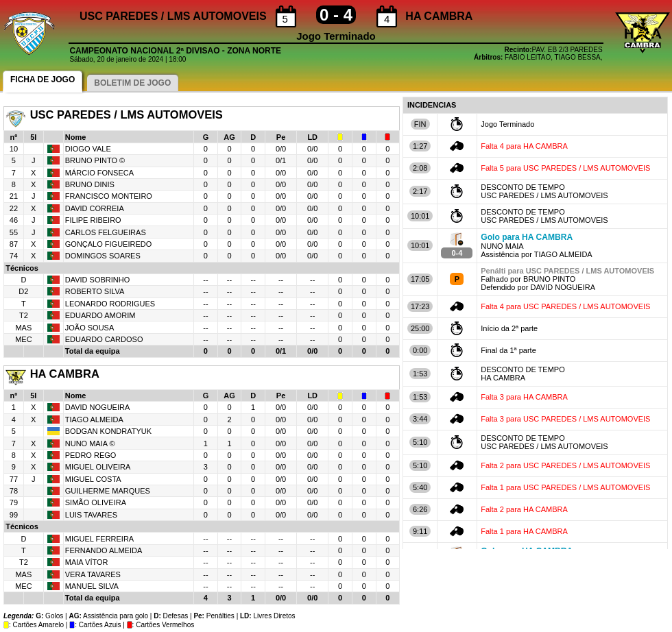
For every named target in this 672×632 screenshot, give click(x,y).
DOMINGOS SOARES (103, 256)
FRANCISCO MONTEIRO (109, 196)
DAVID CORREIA (95, 208)
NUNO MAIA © (90, 443)
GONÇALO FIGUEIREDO (109, 244)
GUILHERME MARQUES (108, 491)
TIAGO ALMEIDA (94, 420)
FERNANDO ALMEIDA (104, 550)
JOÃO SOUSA (90, 328)
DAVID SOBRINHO (98, 280)
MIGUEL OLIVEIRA (98, 467)
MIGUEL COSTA (93, 479)
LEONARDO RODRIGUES (110, 304)
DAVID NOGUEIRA (98, 407)
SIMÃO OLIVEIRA (96, 502)
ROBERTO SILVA (95, 291)
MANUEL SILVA (92, 586)
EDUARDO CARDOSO (104, 339)
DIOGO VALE (88, 149)
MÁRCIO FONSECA (99, 173)
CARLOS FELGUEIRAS (106, 232)
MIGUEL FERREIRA (99, 539)
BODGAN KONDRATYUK (108, 431)
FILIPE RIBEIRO (93, 220)
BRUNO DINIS (90, 184)
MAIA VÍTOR (87, 562)
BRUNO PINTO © (95, 160)
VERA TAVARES (93, 574)
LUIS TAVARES (91, 515)
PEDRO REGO (91, 455)
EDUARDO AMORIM (100, 315)
